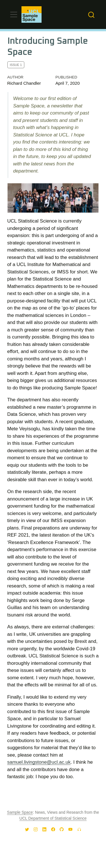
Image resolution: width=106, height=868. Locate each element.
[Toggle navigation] (14, 14)
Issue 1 (16, 65)
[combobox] (92, 15)
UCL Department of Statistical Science (53, 818)
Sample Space (20, 812)
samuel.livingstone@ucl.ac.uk (39, 762)
